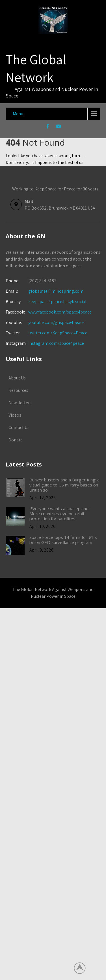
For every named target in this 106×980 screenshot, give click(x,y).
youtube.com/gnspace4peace (56, 322)
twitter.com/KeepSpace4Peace (58, 333)
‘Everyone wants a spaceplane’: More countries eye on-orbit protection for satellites (60, 514)
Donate (16, 440)
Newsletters (20, 403)
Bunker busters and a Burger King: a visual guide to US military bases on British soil (64, 485)
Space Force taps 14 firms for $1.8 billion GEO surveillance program (63, 540)
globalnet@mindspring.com (45, 291)
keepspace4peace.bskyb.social (57, 302)
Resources (18, 390)
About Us (17, 378)
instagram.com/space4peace (56, 343)
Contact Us (19, 427)
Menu (18, 114)
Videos (15, 415)
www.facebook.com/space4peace (60, 312)
